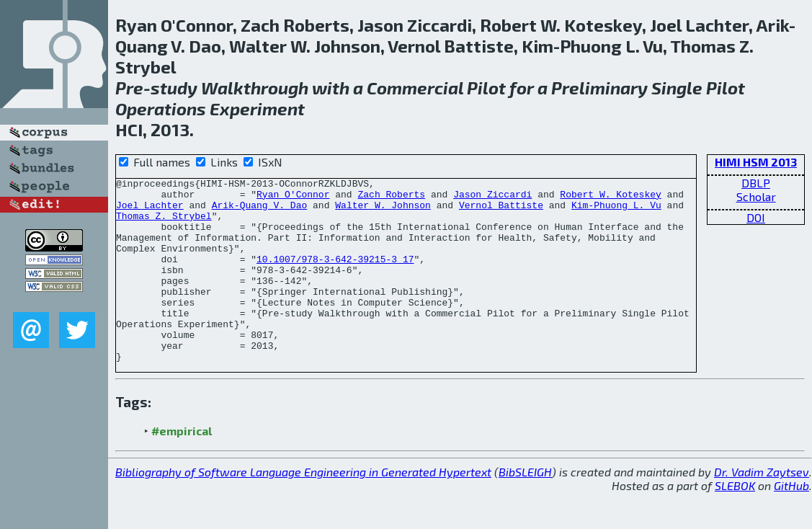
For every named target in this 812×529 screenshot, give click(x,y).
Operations (161, 108)
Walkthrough (255, 88)
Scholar (756, 196)
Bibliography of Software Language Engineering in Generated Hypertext (303, 508)
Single (677, 88)
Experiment (257, 108)
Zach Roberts (391, 198)
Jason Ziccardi (492, 198)
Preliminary (599, 88)
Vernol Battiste (501, 211)
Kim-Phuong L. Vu (616, 211)
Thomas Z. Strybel (164, 224)
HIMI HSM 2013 (756, 162)
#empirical (182, 467)
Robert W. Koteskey (610, 198)
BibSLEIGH (525, 508)
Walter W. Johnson (383, 211)
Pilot (486, 88)
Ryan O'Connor (293, 198)
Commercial (415, 88)
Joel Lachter (150, 211)
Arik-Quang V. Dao (260, 211)
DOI (756, 217)
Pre (129, 88)
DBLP (756, 183)
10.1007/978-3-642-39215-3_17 (335, 276)
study (174, 88)
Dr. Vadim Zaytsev (762, 508)
